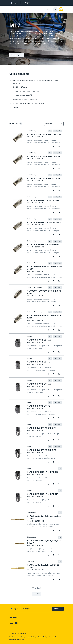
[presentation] (26, 3)
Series (13, 16)
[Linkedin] (11, 623)
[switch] (49, 146)
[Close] (62, 3)
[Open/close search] (48, 9)
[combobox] (53, 124)
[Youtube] (16, 623)
